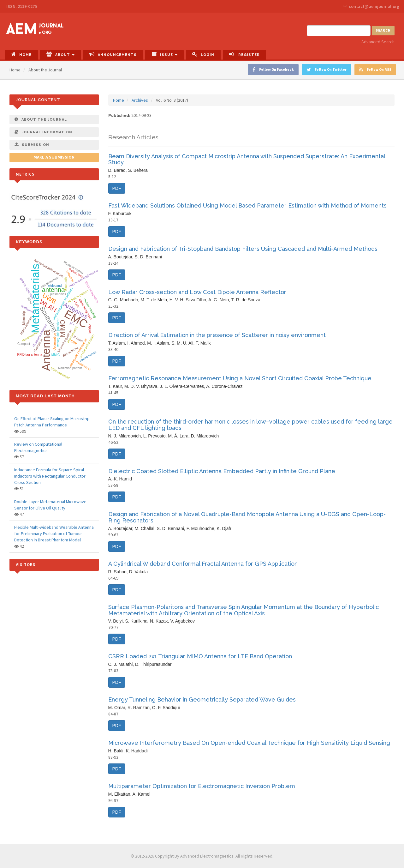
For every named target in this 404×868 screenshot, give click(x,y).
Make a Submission (54, 157)
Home (21, 54)
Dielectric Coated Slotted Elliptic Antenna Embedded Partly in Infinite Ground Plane (222, 471)
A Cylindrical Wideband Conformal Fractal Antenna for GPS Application (203, 564)
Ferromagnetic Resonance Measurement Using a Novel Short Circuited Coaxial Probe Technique (240, 378)
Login (203, 54)
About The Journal (41, 119)
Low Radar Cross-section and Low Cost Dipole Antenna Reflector (197, 292)
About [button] (60, 54)
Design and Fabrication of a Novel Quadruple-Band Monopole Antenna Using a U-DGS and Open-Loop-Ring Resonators (247, 517)
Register (244, 54)
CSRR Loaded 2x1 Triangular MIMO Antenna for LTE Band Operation (200, 656)
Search (383, 30)
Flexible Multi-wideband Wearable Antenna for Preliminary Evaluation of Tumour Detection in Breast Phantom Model (54, 533)
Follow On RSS (375, 70)
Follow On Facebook (273, 70)
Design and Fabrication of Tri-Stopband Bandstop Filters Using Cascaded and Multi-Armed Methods (243, 249)
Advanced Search (378, 42)
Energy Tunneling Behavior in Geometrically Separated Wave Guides (202, 699)
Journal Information (43, 132)
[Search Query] (339, 31)
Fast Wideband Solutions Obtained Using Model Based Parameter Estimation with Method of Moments (247, 205)
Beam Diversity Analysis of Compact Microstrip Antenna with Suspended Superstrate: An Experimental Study (247, 159)
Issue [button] (164, 54)
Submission (32, 145)
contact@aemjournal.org (371, 6)
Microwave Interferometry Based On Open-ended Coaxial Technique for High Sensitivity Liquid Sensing (249, 743)
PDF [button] (117, 188)
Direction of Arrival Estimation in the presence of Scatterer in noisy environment (217, 335)
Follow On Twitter (327, 70)
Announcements (113, 54)
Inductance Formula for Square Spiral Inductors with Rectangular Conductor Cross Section (50, 476)
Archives (140, 100)
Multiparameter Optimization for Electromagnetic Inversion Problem (202, 786)
